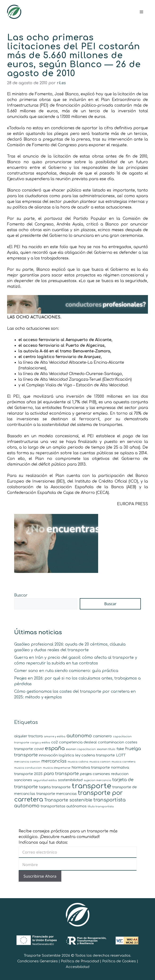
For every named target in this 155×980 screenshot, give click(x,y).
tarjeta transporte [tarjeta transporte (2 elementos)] (55, 787)
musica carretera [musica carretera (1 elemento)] (124, 762)
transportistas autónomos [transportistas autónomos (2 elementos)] (64, 806)
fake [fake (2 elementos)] (120, 749)
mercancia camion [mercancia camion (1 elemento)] (27, 762)
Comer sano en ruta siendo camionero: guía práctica (66, 671)
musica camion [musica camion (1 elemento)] (100, 762)
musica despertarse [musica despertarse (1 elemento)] (57, 768)
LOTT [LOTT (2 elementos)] (121, 755)
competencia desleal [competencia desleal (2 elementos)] (78, 742)
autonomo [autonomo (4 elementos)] (79, 736)
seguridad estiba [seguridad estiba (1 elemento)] (45, 780)
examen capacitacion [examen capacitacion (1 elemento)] (81, 749)
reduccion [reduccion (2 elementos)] (120, 774)
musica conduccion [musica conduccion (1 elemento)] (28, 768)
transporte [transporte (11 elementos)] (91, 786)
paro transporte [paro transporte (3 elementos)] (61, 774)
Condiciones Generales (38, 961)
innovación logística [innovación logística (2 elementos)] (57, 755)
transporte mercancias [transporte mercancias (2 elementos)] (57, 794)
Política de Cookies (119, 961)
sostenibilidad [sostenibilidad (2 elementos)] (70, 780)
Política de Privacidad (80, 961)
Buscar (21, 595)
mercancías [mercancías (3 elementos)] (54, 761)
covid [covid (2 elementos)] (39, 749)
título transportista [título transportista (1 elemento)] (101, 807)
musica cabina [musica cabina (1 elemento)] (78, 762)
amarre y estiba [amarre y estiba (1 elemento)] (55, 736)
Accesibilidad (78, 967)
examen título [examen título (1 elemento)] (106, 749)
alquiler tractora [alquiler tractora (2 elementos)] (28, 736)
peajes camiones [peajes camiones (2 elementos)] (95, 774)
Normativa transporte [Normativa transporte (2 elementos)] (91, 768)
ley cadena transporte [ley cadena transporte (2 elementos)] (95, 755)
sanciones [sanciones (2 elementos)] (23, 780)
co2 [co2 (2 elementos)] (54, 742)
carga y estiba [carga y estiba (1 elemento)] (40, 743)
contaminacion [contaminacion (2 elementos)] (111, 742)
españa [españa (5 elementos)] (55, 748)
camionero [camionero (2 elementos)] (102, 736)
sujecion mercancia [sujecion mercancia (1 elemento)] (97, 780)
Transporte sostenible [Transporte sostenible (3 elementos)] (68, 800)
